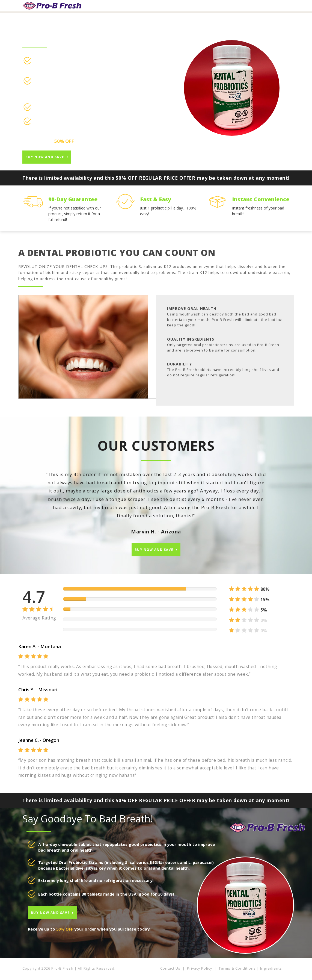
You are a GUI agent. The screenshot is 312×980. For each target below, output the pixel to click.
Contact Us (170, 971)
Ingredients (271, 971)
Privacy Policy (200, 971)
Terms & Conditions (237, 971)
